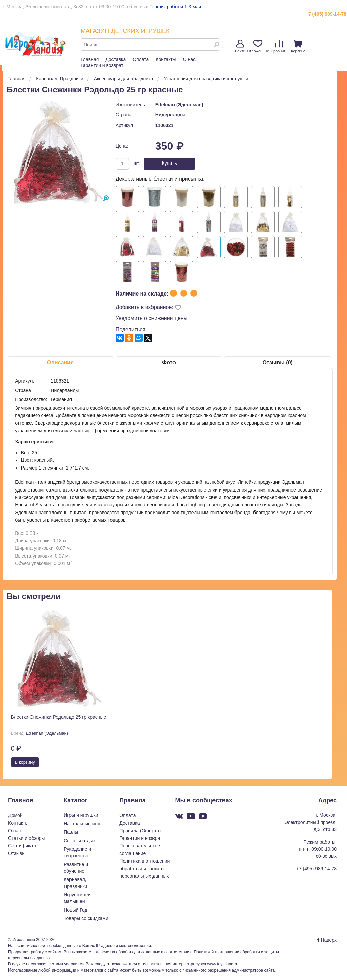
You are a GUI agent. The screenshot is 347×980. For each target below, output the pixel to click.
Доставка (116, 59)
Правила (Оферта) (140, 831)
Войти (240, 46)
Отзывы (17, 853)
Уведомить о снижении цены (152, 318)
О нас (189, 59)
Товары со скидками (86, 918)
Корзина (298, 46)
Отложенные (258, 46)
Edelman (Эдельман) (179, 105)
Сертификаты (23, 846)
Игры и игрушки (81, 815)
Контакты (166, 59)
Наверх (327, 940)
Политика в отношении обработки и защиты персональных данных (145, 868)
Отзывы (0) (277, 362)
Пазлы (71, 832)
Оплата (141, 59)
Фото (169, 362)
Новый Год (75, 910)
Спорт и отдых (80, 841)
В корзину (25, 762)
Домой (15, 815)
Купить (169, 163)
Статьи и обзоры (26, 838)
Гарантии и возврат (102, 65)
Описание (60, 362)
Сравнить (279, 46)
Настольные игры (83, 824)
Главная (90, 59)
